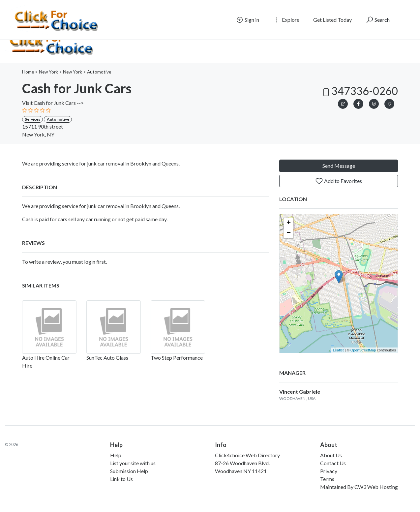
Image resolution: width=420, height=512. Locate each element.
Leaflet (338, 350)
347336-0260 (359, 91)
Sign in (247, 20)
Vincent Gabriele (300, 392)
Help (116, 455)
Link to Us (121, 479)
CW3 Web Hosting (376, 487)
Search (378, 20)
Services (32, 119)
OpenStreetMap (363, 350)
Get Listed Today (332, 20)
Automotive (99, 72)
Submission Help (129, 471)
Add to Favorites (339, 181)
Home (28, 72)
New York (48, 72)
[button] (389, 103)
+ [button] (289, 223)
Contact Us (333, 463)
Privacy (329, 471)
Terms (327, 479)
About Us (331, 455)
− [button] (289, 233)
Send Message (339, 166)
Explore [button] (286, 20)
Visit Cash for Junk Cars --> (53, 103)
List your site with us (133, 463)
